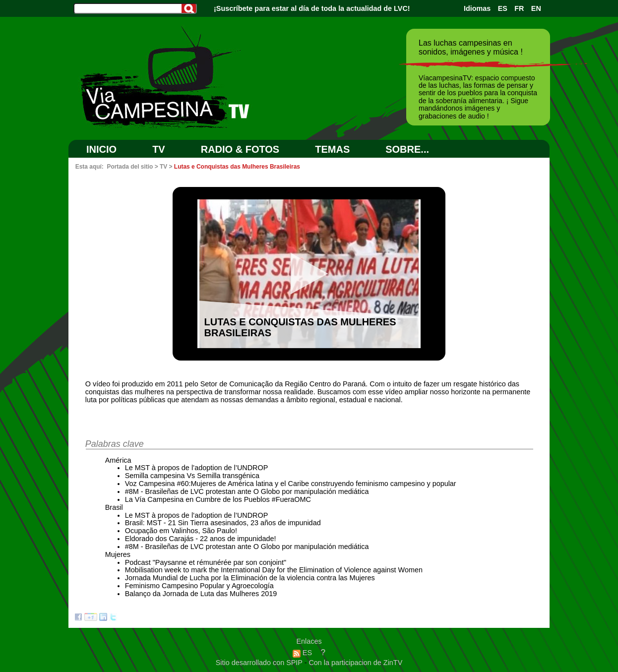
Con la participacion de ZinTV (355, 663)
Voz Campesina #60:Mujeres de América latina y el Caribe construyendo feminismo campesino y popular (291, 484)
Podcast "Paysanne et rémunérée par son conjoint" (206, 562)
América (118, 460)
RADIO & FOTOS (240, 149)
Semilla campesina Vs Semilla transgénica (192, 476)
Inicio (101, 149)
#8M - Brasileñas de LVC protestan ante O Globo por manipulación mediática (247, 491)
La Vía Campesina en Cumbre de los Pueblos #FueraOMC (218, 499)
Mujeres (118, 554)
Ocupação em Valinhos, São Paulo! (181, 531)
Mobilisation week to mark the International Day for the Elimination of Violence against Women (274, 570)
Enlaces (309, 641)
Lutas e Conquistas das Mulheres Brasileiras (237, 167)
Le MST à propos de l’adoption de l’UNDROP (197, 468)
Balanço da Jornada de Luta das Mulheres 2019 (201, 594)
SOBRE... (407, 149)
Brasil (114, 507)
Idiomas (477, 8)
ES (503, 8)
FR (519, 8)
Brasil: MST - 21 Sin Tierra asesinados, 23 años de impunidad (223, 523)
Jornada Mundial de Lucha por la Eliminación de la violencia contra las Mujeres (250, 578)
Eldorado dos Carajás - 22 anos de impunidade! (201, 539)
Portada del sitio (130, 167)
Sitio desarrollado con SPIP (260, 663)
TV (159, 149)
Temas (332, 149)
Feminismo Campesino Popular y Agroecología (199, 586)
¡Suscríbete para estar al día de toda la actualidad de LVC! (312, 8)
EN (536, 8)
